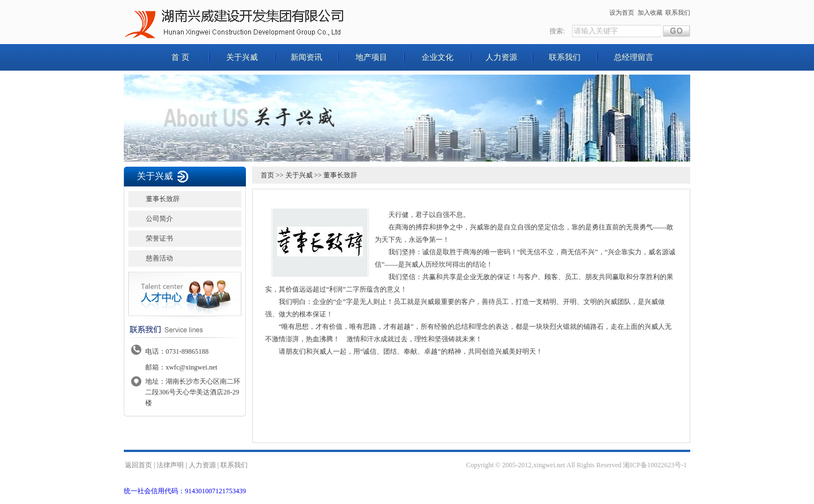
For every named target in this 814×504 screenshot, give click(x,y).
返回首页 (138, 465)
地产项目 (371, 57)
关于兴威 (242, 57)
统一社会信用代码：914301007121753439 (185, 491)
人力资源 (501, 57)
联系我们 (678, 12)
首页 (267, 175)
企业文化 (438, 57)
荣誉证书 (159, 238)
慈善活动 (159, 258)
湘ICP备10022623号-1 (655, 465)
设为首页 (622, 12)
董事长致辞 (163, 199)
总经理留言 (634, 57)
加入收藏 (650, 12)
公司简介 (159, 219)
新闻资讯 (306, 57)
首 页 (180, 57)
